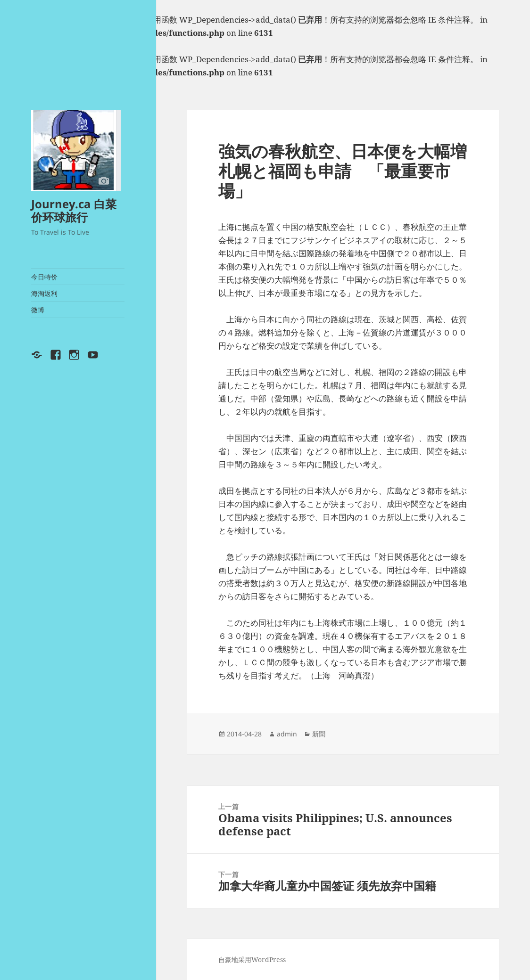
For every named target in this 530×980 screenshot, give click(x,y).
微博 (38, 310)
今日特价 (44, 277)
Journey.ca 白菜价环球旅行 (74, 210)
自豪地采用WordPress (252, 960)
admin (287, 734)
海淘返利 (44, 293)
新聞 (319, 734)
